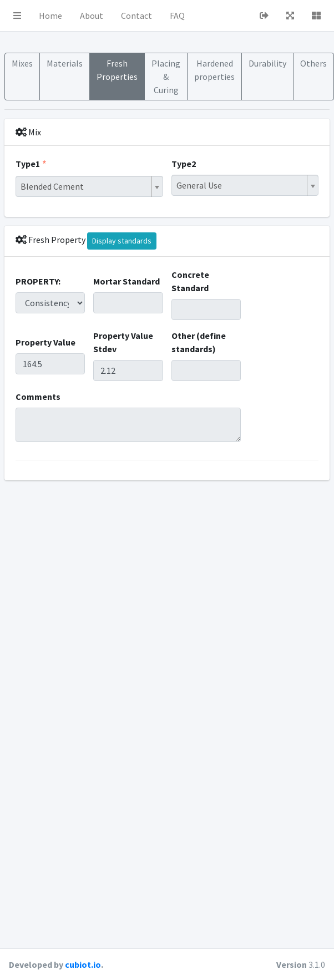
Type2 (184, 164)
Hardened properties (214, 70)
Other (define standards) (199, 342)
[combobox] (89, 186)
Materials (65, 63)
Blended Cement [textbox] (52, 186)
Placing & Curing (166, 77)
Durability (267, 63)
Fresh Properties (117, 70)
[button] (17, 16)
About (92, 16)
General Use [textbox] (199, 185)
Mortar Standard (126, 281)
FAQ (177, 16)
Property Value (45, 342)
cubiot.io (83, 964)
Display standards (122, 241)
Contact (136, 16)
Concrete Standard (190, 281)
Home (50, 16)
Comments (38, 397)
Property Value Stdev (123, 342)
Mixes (22, 63)
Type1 (28, 164)
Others (313, 63)
